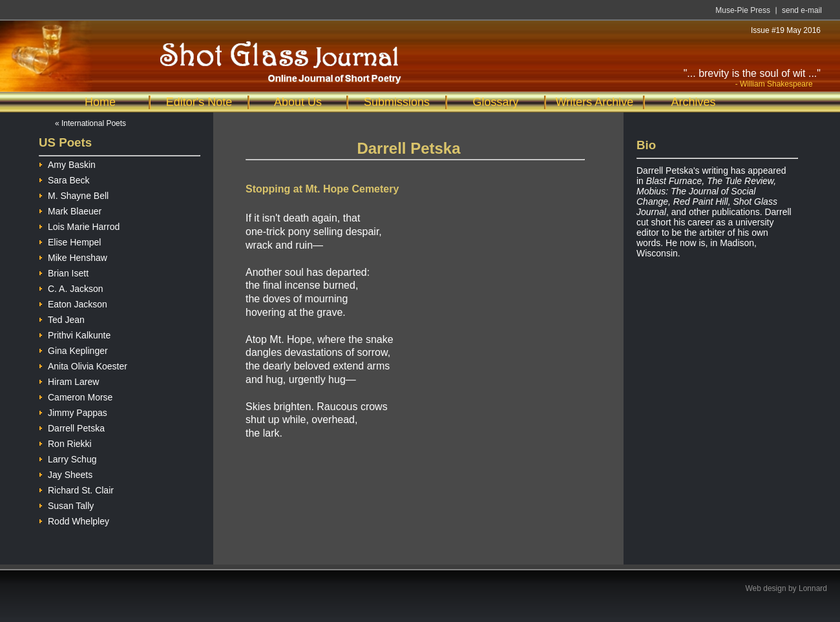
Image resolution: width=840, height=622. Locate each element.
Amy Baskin (67, 163)
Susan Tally (66, 504)
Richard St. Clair (76, 489)
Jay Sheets (66, 473)
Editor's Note (199, 102)
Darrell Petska (72, 427)
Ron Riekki (65, 442)
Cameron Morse (76, 396)
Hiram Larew (69, 380)
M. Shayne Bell (74, 194)
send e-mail (802, 10)
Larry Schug (68, 458)
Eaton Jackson (73, 303)
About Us (298, 102)
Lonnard (813, 588)
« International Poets (90, 123)
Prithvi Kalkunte (75, 334)
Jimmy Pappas (73, 411)
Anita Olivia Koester (83, 365)
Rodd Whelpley (74, 520)
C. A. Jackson (71, 287)
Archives (693, 102)
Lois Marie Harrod (79, 225)
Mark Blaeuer (70, 210)
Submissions (397, 102)
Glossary (495, 102)
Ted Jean (62, 318)
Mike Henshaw (73, 256)
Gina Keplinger (73, 349)
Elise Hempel (70, 241)
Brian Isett (64, 272)
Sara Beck (64, 179)
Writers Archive (595, 102)
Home (100, 102)
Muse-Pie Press (743, 10)
